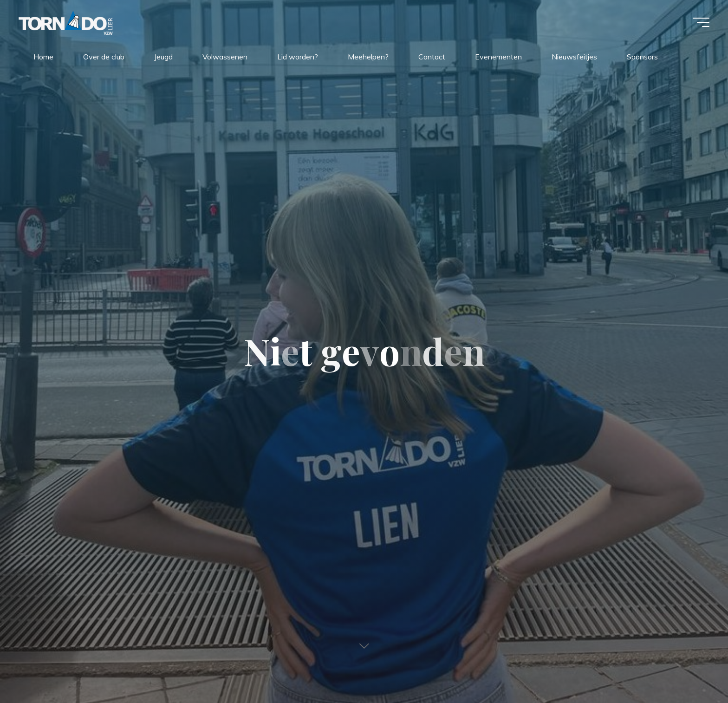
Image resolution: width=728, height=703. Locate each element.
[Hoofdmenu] (701, 22)
